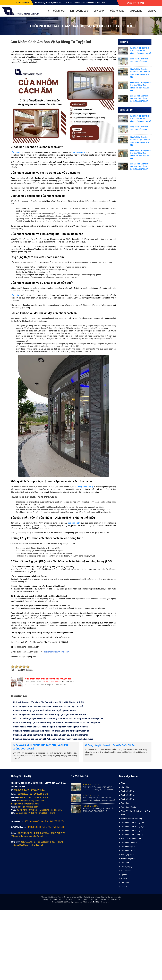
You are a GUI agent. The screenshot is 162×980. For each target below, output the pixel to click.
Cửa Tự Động (118, 11)
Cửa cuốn (100, 11)
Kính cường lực (80, 11)
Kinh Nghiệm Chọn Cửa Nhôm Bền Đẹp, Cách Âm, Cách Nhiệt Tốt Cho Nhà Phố (49, 702)
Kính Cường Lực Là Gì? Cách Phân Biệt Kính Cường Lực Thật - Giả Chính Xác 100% (51, 715)
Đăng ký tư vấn (135, 3)
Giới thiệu (125, 883)
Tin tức (124, 879)
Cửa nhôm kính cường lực (132, 835)
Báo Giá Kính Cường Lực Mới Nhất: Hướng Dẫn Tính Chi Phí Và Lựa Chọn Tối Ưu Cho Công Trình (57, 723)
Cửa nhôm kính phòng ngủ (133, 826)
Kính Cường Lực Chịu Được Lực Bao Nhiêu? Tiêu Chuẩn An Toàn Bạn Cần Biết (48, 706)
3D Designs (137, 11)
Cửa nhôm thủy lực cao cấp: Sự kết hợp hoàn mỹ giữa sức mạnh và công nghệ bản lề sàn (53, 739)
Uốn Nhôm (125, 787)
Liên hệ (124, 887)
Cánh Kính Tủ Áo (128, 791)
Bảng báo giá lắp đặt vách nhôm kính (135, 813)
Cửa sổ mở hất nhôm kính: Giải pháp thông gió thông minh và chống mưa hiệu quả (50, 727)
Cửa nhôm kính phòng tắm (133, 823)
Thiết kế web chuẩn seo (102, 902)
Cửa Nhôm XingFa (129, 807)
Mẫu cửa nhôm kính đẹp (132, 818)
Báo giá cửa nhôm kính (131, 839)
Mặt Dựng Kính (127, 855)
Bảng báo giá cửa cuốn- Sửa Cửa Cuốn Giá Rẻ (110, 745)
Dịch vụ (153, 11)
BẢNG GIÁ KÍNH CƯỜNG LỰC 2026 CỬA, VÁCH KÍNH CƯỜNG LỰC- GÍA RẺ (141, 51)
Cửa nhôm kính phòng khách (133, 831)
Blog (123, 783)
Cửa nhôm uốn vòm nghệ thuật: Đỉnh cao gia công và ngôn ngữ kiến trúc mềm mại (50, 735)
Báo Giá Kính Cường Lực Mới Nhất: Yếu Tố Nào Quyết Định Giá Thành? (45, 710)
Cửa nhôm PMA (128, 851)
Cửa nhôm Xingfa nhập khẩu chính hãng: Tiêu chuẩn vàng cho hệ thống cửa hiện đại (51, 731)
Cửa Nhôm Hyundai (129, 843)
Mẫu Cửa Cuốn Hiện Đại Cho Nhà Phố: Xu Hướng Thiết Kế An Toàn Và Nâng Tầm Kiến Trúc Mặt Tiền (58, 719)
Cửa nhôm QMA (128, 847)
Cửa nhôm (60, 11)
